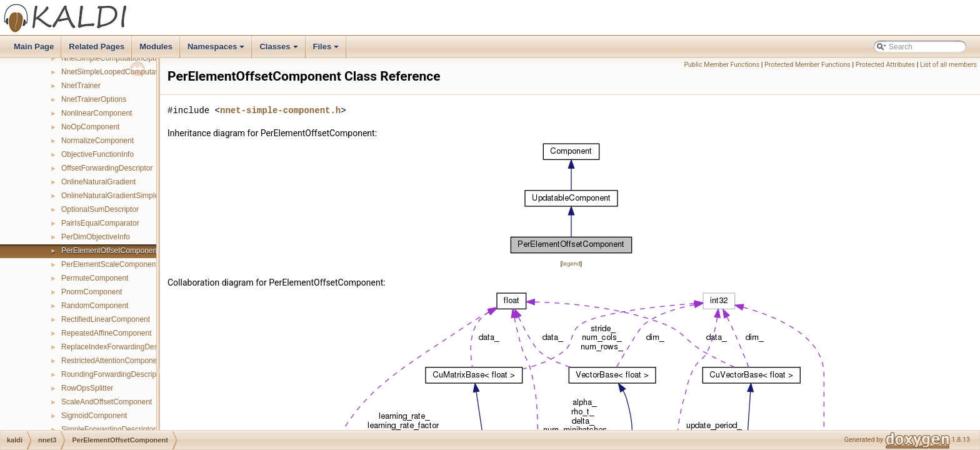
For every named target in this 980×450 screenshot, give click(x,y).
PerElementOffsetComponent (110, 251)
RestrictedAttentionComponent (112, 361)
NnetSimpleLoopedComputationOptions (127, 72)
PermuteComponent (95, 278)
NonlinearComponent (97, 113)
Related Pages (97, 47)
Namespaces (217, 50)
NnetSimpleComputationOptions (115, 58)
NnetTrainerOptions (94, 99)
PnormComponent (92, 292)
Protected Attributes (885, 65)
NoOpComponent (90, 127)
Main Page (34, 47)
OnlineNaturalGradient (98, 182)
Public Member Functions (722, 65)
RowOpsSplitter (87, 388)
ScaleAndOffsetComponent (107, 402)
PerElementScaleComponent (110, 264)
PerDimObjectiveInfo (96, 237)
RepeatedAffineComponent (107, 333)
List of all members (948, 65)
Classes (279, 50)
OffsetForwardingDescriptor (107, 168)
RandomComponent (95, 306)
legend (571, 263)
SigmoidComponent (94, 416)
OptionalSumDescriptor (100, 209)
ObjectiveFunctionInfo (97, 154)
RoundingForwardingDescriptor (113, 374)
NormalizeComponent (97, 141)
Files (327, 50)
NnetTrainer (81, 86)
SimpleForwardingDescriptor (108, 429)
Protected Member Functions (807, 65)
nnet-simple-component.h (280, 110)
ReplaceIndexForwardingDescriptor (120, 347)
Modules (156, 47)
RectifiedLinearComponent (106, 319)
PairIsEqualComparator (100, 223)
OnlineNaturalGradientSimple (110, 196)
